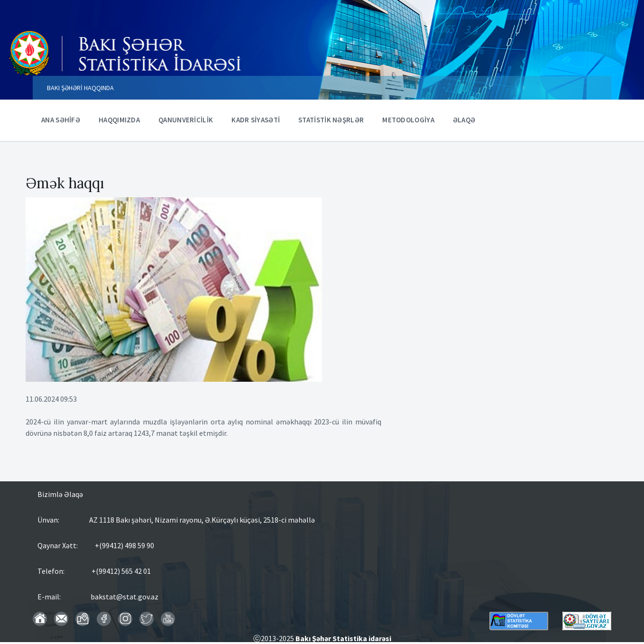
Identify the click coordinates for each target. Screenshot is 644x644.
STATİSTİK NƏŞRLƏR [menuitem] (331, 120)
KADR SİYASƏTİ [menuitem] (256, 120)
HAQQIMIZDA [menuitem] (119, 120)
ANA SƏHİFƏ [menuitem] (61, 120)
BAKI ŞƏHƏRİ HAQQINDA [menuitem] (80, 88)
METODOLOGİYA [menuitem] (408, 120)
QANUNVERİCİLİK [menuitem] (186, 120)
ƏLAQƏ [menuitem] (464, 120)
